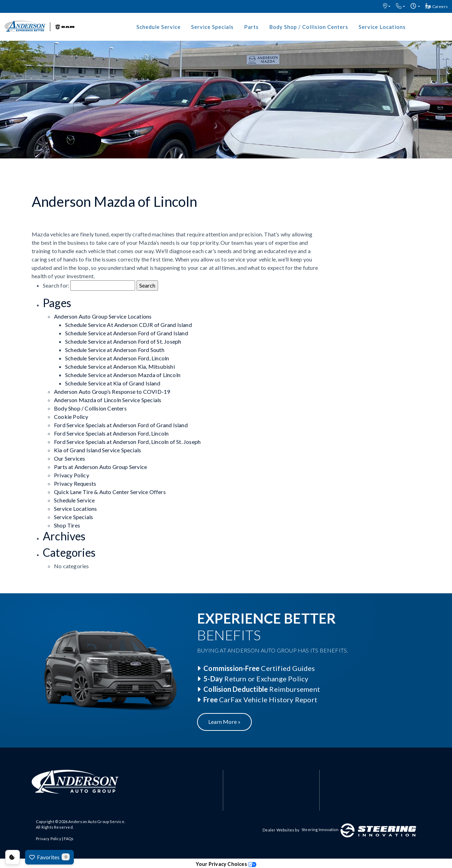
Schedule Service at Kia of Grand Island (113, 383)
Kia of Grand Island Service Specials (98, 450)
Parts (251, 27)
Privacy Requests (75, 483)
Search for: (56, 285)
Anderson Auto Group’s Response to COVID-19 (112, 392)
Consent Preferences (13, 857)
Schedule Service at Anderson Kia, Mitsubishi (120, 366)
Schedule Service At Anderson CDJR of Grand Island (128, 325)
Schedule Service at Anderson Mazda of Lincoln (123, 375)
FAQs (69, 839)
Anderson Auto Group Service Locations (103, 316)
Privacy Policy (72, 475)
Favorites (49, 857)
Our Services (69, 458)
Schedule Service (159, 27)
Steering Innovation (320, 830)
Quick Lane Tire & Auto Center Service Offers (110, 492)
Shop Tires (67, 525)
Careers (437, 6)
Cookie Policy (71, 417)
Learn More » (224, 722)
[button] (387, 6)
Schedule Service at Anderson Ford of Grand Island (127, 333)
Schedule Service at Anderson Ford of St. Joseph (123, 341)
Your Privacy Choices (226, 864)
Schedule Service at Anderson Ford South (115, 350)
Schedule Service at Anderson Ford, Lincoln (117, 358)
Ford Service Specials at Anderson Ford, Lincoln (111, 433)
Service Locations (382, 27)
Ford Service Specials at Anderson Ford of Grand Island (121, 425)
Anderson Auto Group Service (96, 822)
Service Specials (212, 27)
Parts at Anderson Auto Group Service (100, 467)
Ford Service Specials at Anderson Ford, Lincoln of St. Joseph (127, 442)
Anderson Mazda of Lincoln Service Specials (108, 400)
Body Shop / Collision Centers (309, 27)
